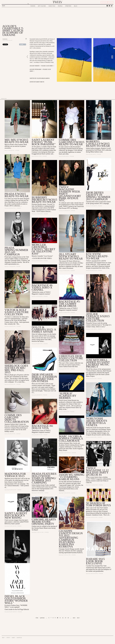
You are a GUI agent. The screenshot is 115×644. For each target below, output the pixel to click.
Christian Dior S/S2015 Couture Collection (71, 358)
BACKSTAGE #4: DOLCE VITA (42, 427)
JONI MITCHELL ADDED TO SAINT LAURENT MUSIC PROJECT (98, 363)
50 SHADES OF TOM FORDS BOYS (98, 504)
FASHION (33, 6)
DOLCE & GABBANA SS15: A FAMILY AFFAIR (44, 329)
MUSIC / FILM (52, 6)
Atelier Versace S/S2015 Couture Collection (98, 317)
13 (65, 618)
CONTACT (8, 638)
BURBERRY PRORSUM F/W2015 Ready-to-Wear (44, 200)
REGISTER (104, 2)
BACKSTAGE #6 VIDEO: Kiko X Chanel (42, 287)
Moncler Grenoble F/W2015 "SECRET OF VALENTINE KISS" (43, 249)
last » (78, 618)
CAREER (13, 638)
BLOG (76, 6)
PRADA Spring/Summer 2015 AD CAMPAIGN (16, 251)
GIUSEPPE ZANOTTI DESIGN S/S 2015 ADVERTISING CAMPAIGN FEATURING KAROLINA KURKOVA (71, 539)
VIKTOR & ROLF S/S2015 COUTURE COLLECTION (17, 312)
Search (4, 6)
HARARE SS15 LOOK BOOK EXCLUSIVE (95, 561)
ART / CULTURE (42, 6)
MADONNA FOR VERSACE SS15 (15, 475)
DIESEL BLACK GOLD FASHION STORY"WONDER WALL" (16, 600)
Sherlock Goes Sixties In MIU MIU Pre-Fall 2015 (16, 369)
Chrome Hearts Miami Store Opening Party (44, 522)
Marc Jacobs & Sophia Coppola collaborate (71, 438)
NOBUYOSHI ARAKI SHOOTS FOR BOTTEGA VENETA (97, 422)
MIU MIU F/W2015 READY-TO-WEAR (16, 141)
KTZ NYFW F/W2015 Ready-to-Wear (97, 256)
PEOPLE (60, 6)
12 (63, 618)
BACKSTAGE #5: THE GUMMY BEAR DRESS (70, 304)
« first (37, 618)
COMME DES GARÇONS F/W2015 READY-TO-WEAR (72, 142)
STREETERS (68, 6)
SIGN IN (111, 2)
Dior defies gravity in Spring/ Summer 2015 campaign (98, 196)
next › (74, 618)
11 (60, 618)
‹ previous (42, 618)
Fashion (5, 39)
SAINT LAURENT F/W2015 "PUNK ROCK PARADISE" (44, 142)
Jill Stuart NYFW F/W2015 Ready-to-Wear (71, 256)
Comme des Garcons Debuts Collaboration (17, 418)
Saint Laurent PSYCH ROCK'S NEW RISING (16, 515)
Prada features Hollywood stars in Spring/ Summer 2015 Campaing (44, 478)
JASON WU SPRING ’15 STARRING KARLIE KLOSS (72, 477)
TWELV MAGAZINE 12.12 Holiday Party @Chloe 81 (97, 471)
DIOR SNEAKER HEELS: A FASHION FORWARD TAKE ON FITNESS (44, 378)
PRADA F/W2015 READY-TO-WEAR (16, 195)
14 (68, 618)
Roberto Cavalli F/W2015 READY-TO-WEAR (98, 144)
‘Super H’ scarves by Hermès (68, 396)
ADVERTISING (19, 638)
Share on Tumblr (23, 44)
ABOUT (3, 638)
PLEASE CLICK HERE (47, 66)
